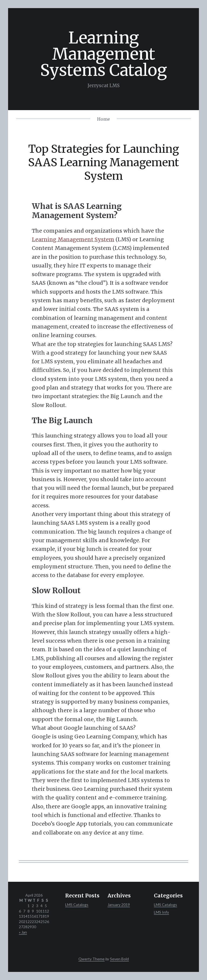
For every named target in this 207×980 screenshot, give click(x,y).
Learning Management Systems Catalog (103, 54)
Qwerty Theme (92, 959)
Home (103, 119)
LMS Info (161, 912)
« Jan (23, 932)
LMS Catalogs (77, 905)
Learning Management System (73, 239)
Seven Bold (119, 959)
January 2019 (119, 905)
